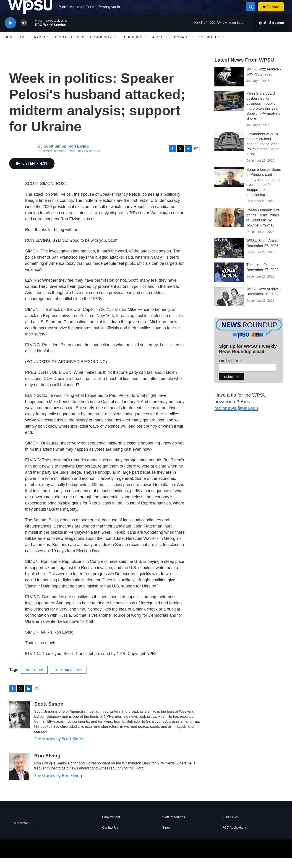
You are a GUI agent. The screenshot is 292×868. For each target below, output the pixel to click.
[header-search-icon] (253, 12)
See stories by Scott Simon (59, 749)
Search (167, 838)
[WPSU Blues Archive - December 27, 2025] (229, 258)
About (158, 47)
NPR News (34, 680)
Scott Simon (55, 157)
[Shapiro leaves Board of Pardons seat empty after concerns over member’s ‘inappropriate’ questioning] (229, 187)
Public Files (231, 828)
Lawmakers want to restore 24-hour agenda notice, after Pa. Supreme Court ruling (262, 154)
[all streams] (271, 33)
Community (101, 47)
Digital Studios (70, 47)
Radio (40, 47)
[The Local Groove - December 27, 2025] (229, 283)
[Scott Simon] (19, 725)
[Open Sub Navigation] (28, 47)
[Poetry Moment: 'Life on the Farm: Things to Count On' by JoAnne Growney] (229, 228)
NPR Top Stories (68, 680)
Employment (111, 828)
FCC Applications (235, 838)
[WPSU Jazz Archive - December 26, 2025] (229, 307)
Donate (276, 12)
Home (10, 47)
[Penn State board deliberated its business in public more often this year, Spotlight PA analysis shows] (229, 111)
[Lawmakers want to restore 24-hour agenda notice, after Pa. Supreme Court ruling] (229, 152)
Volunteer (209, 47)
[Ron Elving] (19, 777)
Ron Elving (79, 157)
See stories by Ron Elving (58, 786)
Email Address (231, 371)
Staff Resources (173, 828)
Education (132, 47)
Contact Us (110, 838)
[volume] (24, 33)
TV (22, 47)
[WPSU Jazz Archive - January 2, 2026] (229, 87)
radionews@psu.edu (236, 418)
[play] (10, 33)
